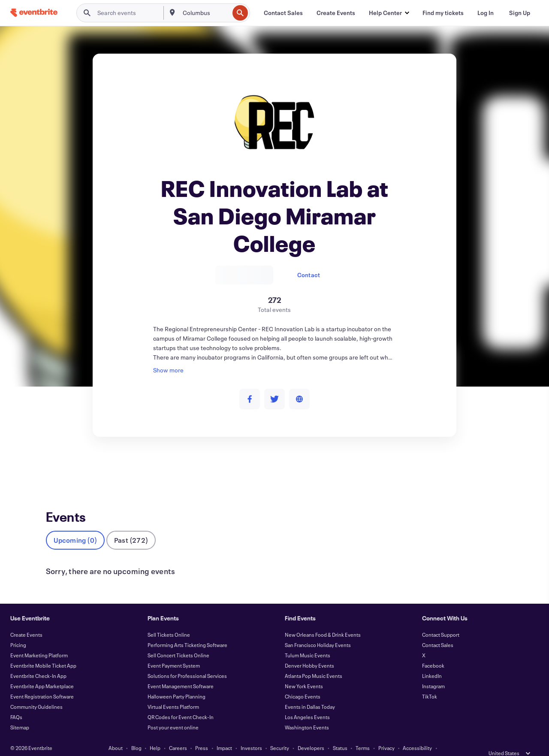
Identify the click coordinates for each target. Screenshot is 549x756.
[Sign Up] (520, 13)
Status (340, 734)
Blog (136, 734)
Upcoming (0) (75, 526)
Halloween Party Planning (176, 682)
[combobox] (205, 13)
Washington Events (307, 713)
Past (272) (131, 526)
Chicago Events (303, 682)
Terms (363, 734)
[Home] (34, 13)
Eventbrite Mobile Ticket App (43, 651)
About (116, 734)
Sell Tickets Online (169, 620)
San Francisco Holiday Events (318, 631)
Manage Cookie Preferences (288, 744)
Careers (178, 734)
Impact (224, 734)
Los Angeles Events (307, 703)
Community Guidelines (36, 692)
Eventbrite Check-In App (38, 662)
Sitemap (20, 713)
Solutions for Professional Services (187, 662)
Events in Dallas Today (310, 692)
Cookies (238, 744)
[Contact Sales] (283, 13)
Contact (309, 275)
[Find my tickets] (443, 13)
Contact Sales (438, 631)
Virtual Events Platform (173, 692)
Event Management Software (181, 672)
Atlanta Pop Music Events (314, 662)
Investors (251, 734)
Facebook (433, 651)
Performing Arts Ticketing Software (187, 631)
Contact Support (441, 620)
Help (155, 734)
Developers (311, 734)
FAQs (16, 703)
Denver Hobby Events (309, 651)
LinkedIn (432, 662)
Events (55, 468)
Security (280, 734)
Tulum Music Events (308, 641)
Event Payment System (174, 651)
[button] (389, 13)
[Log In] (486, 13)
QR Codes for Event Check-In (181, 703)
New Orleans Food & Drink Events (323, 620)
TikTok (430, 682)
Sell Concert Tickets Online (178, 641)
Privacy (386, 734)
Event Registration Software (42, 682)
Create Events (26, 620)
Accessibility (417, 734)
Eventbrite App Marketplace (42, 672)
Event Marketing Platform (39, 641)
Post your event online (173, 713)
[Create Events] (336, 13)
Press (202, 734)
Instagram (433, 672)
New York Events (304, 672)
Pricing (18, 631)
